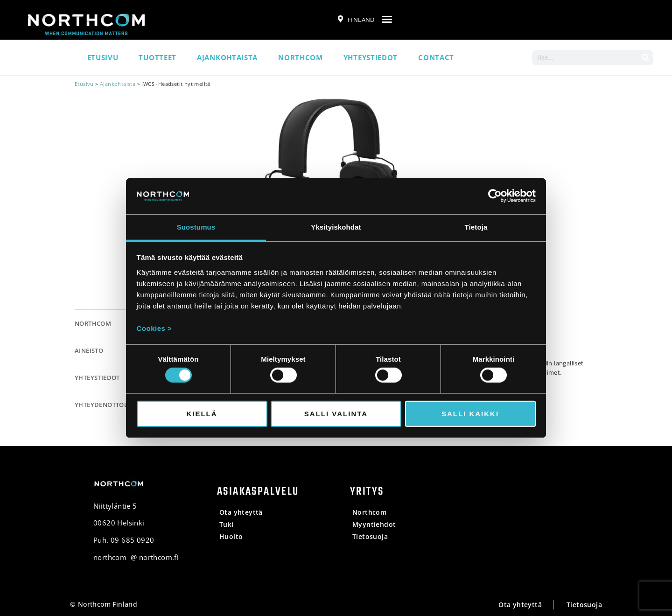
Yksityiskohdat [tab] (336, 227)
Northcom (301, 57)
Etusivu (103, 57)
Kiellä (202, 413)
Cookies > (154, 328)
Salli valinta (336, 413)
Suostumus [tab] (196, 227)
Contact (436, 57)
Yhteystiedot (371, 57)
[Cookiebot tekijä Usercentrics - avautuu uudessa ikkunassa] (495, 196)
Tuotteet (157, 57)
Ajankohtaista (227, 57)
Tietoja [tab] (476, 227)
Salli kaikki (470, 413)
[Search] (646, 58)
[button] (387, 19)
